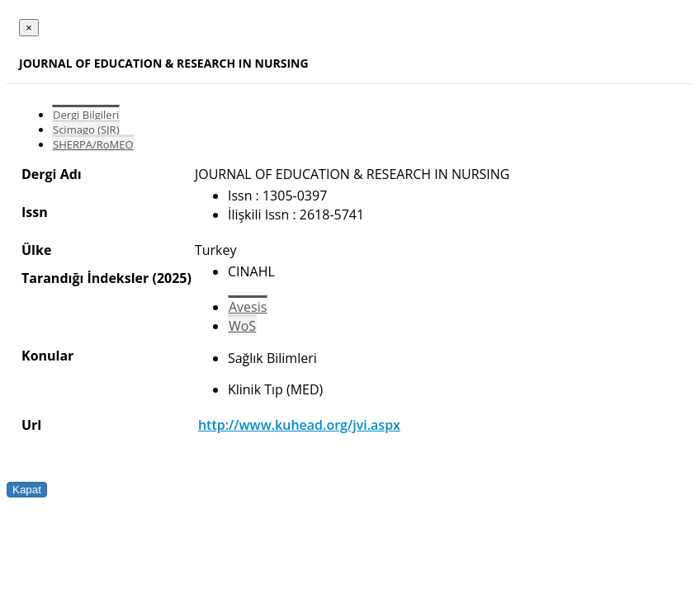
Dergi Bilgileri (86, 115)
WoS (242, 326)
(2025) (171, 278)
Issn (35, 212)
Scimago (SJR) (86, 130)
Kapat (27, 490)
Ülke (36, 250)
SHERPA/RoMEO (93, 144)
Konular (47, 356)
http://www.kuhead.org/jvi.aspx (299, 425)
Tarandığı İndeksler (85, 278)
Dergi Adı (52, 174)
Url (31, 425)
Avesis (248, 307)
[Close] (29, 28)
